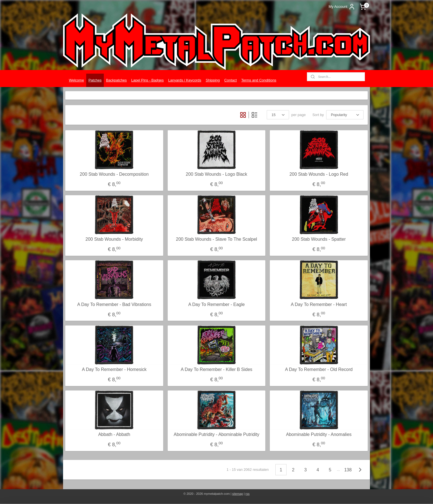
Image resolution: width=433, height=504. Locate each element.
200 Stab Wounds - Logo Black (216, 174)
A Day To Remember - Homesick (114, 369)
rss (248, 494)
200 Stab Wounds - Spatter (319, 239)
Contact (231, 80)
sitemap (238, 494)
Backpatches (116, 80)
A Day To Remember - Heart (319, 304)
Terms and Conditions (259, 80)
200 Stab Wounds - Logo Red (319, 174)
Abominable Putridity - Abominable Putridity (217, 434)
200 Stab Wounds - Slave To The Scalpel (217, 239)
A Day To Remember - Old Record (319, 369)
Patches (95, 80)
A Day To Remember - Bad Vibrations (114, 304)
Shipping (213, 80)
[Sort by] (345, 115)
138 (348, 470)
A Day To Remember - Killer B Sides (217, 369)
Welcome (76, 80)
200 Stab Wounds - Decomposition (114, 174)
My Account (342, 7)
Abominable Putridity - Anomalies (319, 434)
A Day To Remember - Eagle (216, 304)
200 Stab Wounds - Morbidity (114, 239)
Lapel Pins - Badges (147, 80)
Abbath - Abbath (114, 434)
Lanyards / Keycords (185, 80)
